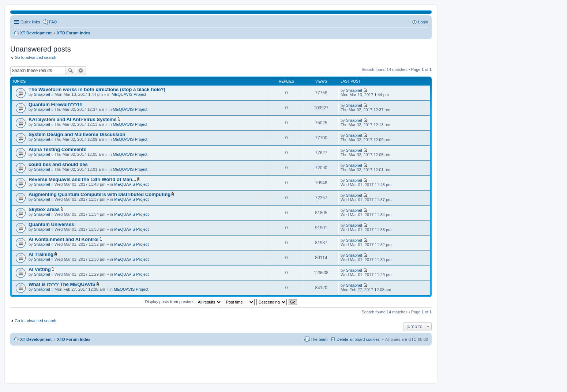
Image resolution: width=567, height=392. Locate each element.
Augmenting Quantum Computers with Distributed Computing (99, 194)
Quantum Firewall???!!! (56, 104)
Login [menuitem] (423, 22)
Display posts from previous (183, 302)
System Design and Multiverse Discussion (77, 134)
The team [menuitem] (319, 339)
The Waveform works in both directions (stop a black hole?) (97, 89)
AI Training (41, 254)
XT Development (36, 339)
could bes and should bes (58, 164)
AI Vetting (40, 269)
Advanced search (81, 71)
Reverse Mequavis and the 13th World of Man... (82, 179)
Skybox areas (44, 209)
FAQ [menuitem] (53, 22)
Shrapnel (42, 94)
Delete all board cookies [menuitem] (358, 339)
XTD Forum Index (74, 339)
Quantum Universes (51, 224)
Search (71, 71)
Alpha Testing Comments (57, 149)
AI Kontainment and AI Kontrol (63, 239)
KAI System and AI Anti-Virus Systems (73, 119)
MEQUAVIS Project (129, 94)
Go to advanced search (35, 57)
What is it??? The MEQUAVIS (62, 284)
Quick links (30, 22)
